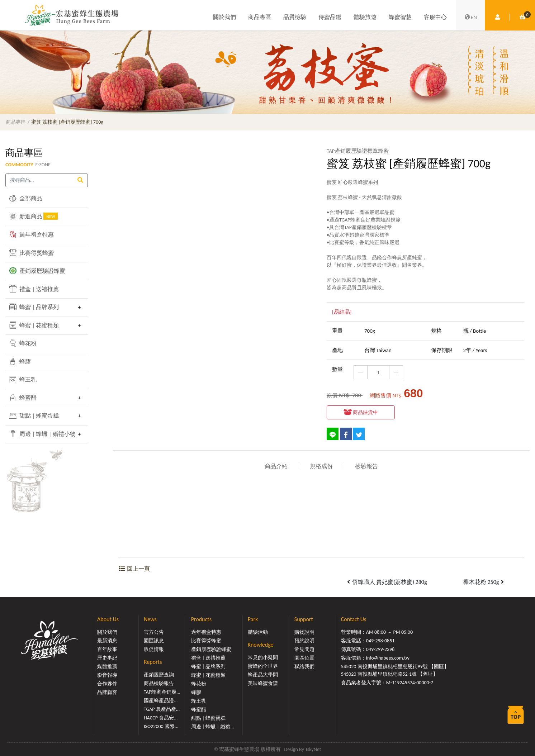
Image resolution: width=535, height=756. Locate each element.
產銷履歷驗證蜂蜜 (37, 271)
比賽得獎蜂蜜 (32, 253)
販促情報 (154, 649)
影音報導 (107, 675)
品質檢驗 (295, 17)
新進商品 (34, 216)
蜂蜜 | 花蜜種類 (34, 325)
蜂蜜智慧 (400, 17)
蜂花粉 (23, 343)
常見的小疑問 (263, 658)
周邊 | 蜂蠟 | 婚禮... (213, 727)
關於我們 (224, 17)
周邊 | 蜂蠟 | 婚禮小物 (41, 434)
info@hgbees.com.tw (388, 658)
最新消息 (107, 641)
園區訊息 (154, 641)
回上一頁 (134, 569)
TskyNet (313, 749)
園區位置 (304, 658)
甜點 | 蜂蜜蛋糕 (34, 416)
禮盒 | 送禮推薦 (34, 289)
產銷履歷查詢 (159, 675)
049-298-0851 (380, 641)
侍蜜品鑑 (330, 17)
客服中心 (435, 17)
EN (470, 17)
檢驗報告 (366, 466)
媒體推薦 (107, 667)
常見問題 (304, 649)
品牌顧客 (107, 692)
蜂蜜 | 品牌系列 (34, 307)
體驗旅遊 (365, 17)
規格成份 (321, 466)
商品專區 (260, 17)
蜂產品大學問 (263, 675)
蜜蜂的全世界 (263, 666)
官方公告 (154, 632)
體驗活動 (258, 632)
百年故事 (107, 649)
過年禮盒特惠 (32, 234)
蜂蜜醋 (23, 398)
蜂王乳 (23, 380)
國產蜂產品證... (161, 701)
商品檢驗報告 (159, 683)
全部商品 (26, 198)
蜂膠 (20, 361)
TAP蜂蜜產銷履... (162, 692)
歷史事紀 (107, 658)
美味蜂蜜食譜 (263, 683)
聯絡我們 (304, 667)
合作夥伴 (107, 684)
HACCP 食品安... (161, 718)
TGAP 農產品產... (162, 709)
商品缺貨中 (361, 412)
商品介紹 (276, 466)
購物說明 (304, 632)
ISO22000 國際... (161, 726)
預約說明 (304, 641)
